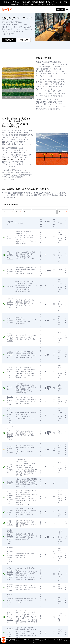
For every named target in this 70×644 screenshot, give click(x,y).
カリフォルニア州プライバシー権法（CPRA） (10, 337)
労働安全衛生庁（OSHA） (10, 523)
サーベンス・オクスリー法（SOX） (10, 401)
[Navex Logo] (7, 10)
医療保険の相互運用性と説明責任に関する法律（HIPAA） (10, 555)
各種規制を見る (9, 40)
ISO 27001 (10, 286)
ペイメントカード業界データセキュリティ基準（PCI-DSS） (10, 497)
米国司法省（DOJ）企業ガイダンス (10, 633)
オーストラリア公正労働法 (10, 320)
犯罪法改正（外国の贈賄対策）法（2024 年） (10, 600)
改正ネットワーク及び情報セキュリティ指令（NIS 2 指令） (10, 574)
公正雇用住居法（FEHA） (10, 512)
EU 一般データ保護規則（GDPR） (10, 255)
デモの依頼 (60, 9)
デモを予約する (24, 40)
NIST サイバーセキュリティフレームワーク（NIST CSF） (10, 304)
